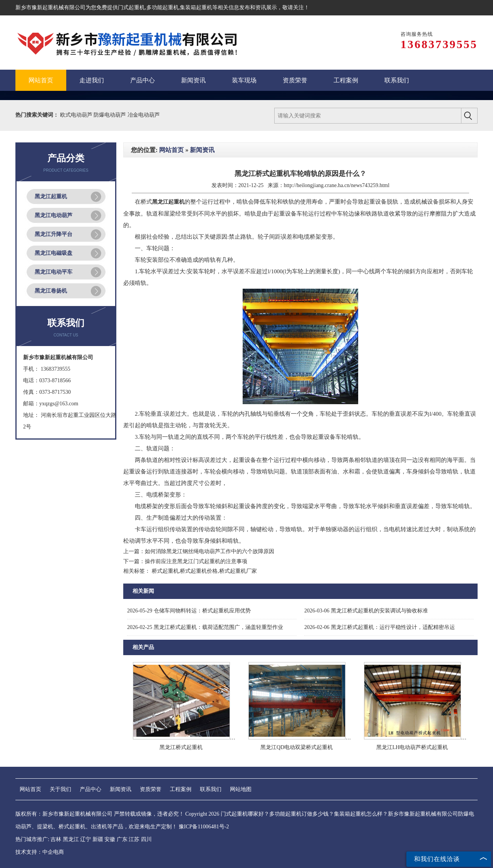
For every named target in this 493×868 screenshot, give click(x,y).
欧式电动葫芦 (77, 115)
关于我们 (60, 789)
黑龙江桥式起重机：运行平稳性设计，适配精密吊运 (380, 627)
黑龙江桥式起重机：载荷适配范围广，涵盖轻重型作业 (205, 627)
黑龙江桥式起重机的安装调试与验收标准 (366, 611)
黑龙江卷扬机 (51, 291)
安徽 (110, 839)
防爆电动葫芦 (111, 115)
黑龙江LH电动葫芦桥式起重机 (412, 747)
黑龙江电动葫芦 (54, 215)
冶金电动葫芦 (144, 115)
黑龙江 (71, 839)
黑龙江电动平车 (54, 272)
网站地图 (241, 789)
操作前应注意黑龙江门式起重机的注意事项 (196, 561)
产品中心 (91, 789)
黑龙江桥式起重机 (181, 747)
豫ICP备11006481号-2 (204, 827)
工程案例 (181, 789)
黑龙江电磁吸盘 (54, 253)
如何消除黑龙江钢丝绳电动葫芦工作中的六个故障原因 (210, 551)
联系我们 (211, 789)
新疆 (98, 839)
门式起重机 (131, 8)
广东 (122, 839)
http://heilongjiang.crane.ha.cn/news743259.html (337, 185)
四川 (146, 839)
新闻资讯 (202, 150)
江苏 (134, 839)
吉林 (56, 839)
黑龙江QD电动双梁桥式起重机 (297, 747)
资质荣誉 (151, 789)
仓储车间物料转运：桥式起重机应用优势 (189, 611)
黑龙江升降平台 (54, 234)
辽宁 (86, 839)
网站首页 (171, 150)
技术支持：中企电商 (40, 852)
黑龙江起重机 (51, 197)
